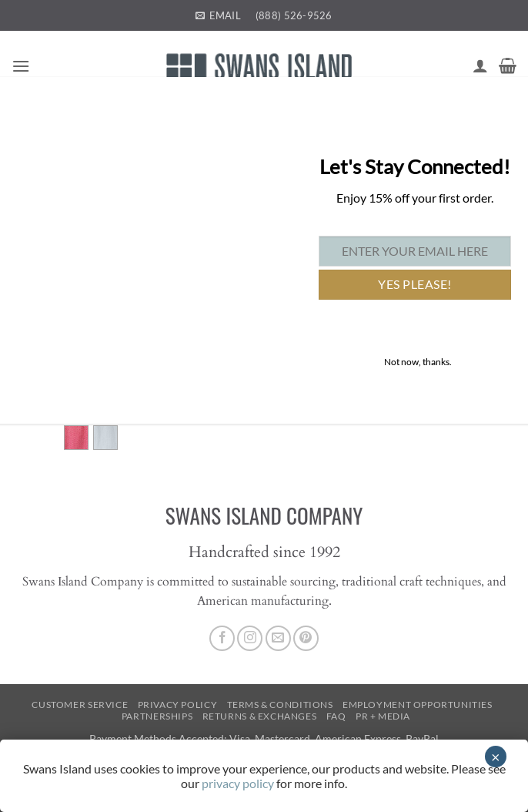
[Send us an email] (278, 638)
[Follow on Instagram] (250, 638)
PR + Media (383, 716)
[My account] (480, 65)
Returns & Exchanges (260, 716)
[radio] (76, 438)
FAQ (336, 716)
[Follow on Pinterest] (306, 638)
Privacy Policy (178, 705)
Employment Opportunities (418, 705)
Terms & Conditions (280, 705)
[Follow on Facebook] (222, 638)
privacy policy (238, 783)
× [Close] (496, 757)
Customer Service (80, 705)
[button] (21, 66)
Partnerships (157, 716)
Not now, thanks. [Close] (418, 362)
